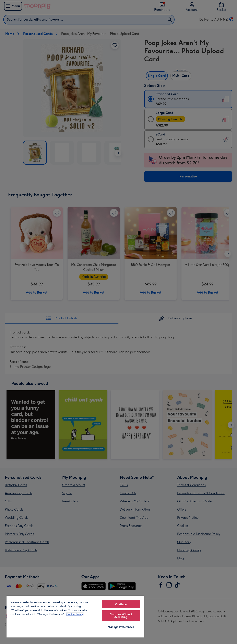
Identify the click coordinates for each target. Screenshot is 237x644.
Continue (121, 604)
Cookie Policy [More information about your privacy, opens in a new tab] (75, 614)
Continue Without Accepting (121, 616)
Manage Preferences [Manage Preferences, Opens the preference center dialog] (121, 627)
